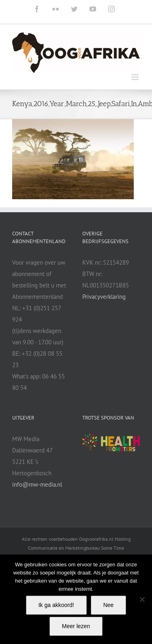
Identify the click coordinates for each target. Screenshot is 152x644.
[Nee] (142, 599)
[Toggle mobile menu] (136, 77)
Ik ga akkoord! (56, 605)
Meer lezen (76, 626)
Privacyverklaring (104, 297)
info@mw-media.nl (37, 484)
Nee (109, 605)
